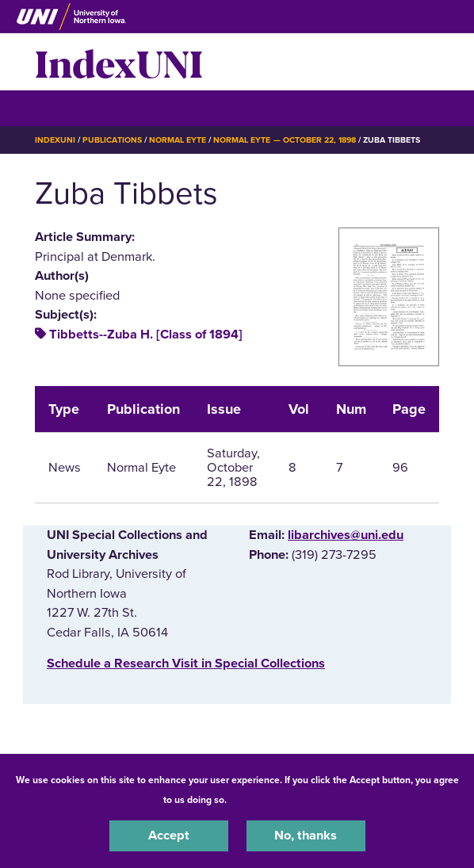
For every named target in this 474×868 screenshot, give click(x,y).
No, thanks (306, 835)
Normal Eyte (178, 140)
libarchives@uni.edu (346, 535)
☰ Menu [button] (63, 107)
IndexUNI (119, 62)
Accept (169, 835)
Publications (112, 140)
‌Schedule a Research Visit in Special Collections (186, 663)
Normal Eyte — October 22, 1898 (285, 140)
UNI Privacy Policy (271, 800)
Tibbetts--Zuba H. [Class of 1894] (146, 335)
